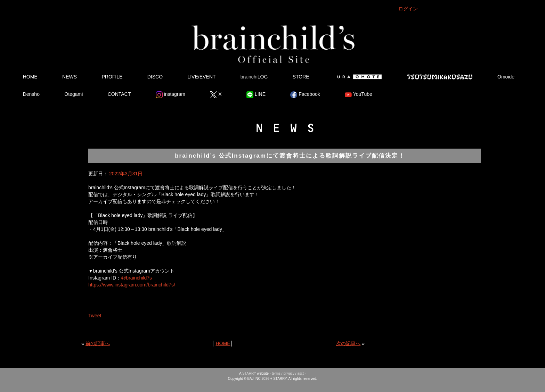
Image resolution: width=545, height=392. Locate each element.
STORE (301, 77)
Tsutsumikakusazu (440, 77)
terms (276, 373)
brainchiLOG (254, 77)
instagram (170, 95)
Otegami (74, 94)
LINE (256, 95)
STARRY (249, 373)
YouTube (359, 95)
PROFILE (112, 77)
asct (300, 373)
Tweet (95, 316)
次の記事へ (348, 343)
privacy (289, 373)
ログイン (408, 9)
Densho (31, 94)
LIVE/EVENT (201, 77)
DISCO (155, 77)
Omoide (506, 77)
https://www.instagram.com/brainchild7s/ (132, 285)
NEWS (70, 77)
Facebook (305, 95)
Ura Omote (358, 77)
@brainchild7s (136, 278)
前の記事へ (98, 343)
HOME (30, 77)
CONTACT (119, 94)
